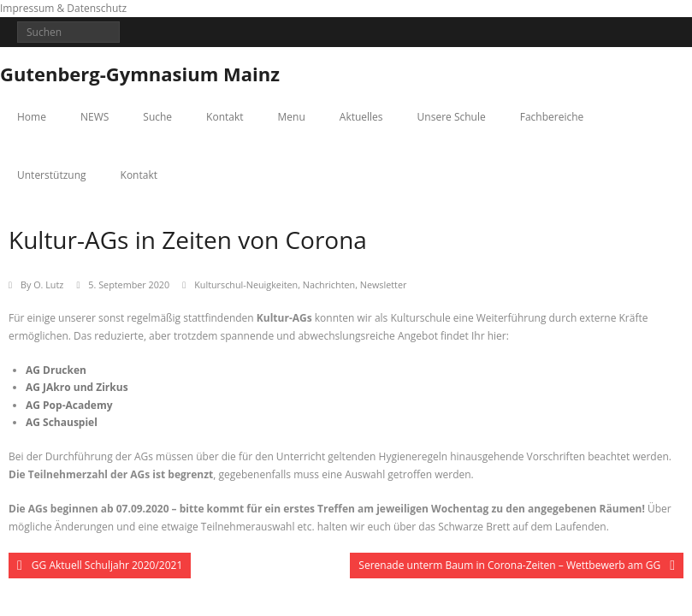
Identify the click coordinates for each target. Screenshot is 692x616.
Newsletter (384, 284)
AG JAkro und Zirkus (77, 387)
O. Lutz (48, 284)
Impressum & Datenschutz (63, 8)
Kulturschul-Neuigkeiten (246, 284)
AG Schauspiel (62, 422)
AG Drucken (56, 370)
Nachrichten (329, 284)
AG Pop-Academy (69, 405)
